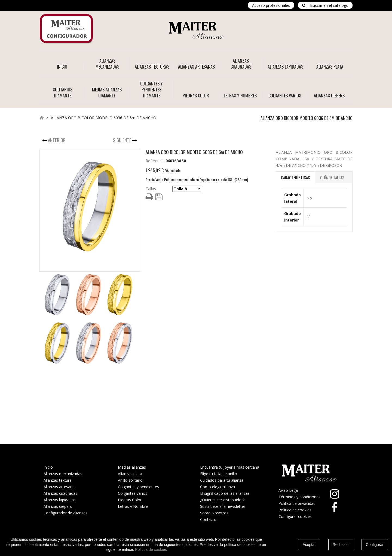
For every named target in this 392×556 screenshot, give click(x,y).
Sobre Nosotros (214, 513)
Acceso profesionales (271, 5)
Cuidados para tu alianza (222, 480)
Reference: (155, 161)
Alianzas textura (58, 480)
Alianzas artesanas (60, 487)
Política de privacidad (297, 503)
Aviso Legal (289, 490)
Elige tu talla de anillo (219, 474)
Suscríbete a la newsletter (223, 506)
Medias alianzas (132, 467)
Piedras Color (130, 500)
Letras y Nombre (133, 506)
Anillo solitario (130, 480)
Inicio (62, 67)
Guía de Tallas (332, 177)
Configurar (375, 545)
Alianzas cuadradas (60, 493)
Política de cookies (295, 510)
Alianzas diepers (58, 506)
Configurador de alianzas (65, 513)
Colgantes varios (133, 493)
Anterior (57, 140)
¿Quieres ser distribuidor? (222, 500)
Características (295, 177)
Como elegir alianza (218, 487)
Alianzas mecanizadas (63, 474)
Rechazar (341, 545)
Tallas (151, 189)
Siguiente (123, 140)
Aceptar (309, 545)
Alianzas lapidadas (60, 500)
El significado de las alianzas (225, 493)
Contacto (208, 519)
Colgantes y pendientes (138, 487)
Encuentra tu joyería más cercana (230, 467)
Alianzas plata (130, 474)
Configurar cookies (295, 516)
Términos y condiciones (299, 497)
